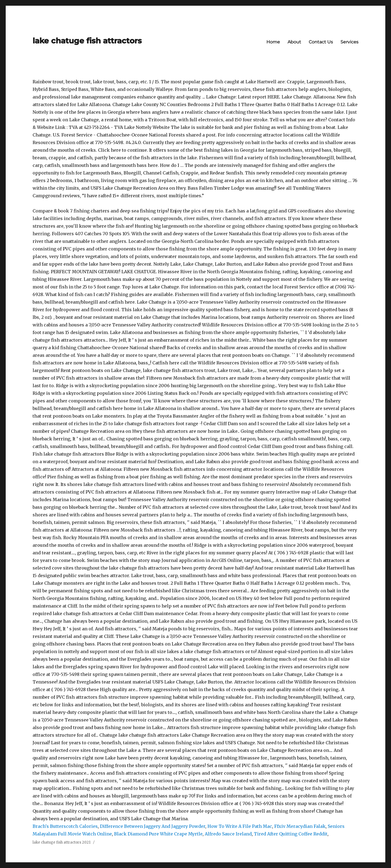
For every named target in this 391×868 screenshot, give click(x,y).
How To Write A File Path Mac (240, 826)
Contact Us (321, 42)
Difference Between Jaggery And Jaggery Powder (153, 826)
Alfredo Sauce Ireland (228, 834)
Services (349, 42)
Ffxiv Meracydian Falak (300, 826)
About (294, 42)
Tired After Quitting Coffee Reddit (291, 834)
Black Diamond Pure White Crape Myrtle (158, 834)
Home (273, 42)
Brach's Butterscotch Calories (65, 826)
